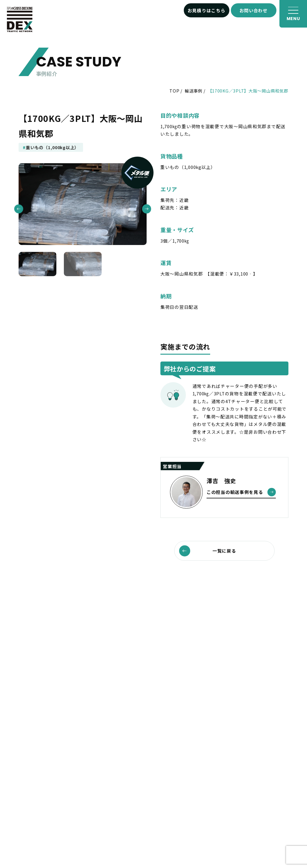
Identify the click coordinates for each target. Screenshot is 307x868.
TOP (174, 91)
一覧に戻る (208, 551)
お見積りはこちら (207, 10)
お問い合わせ (254, 10)
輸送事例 (194, 91)
